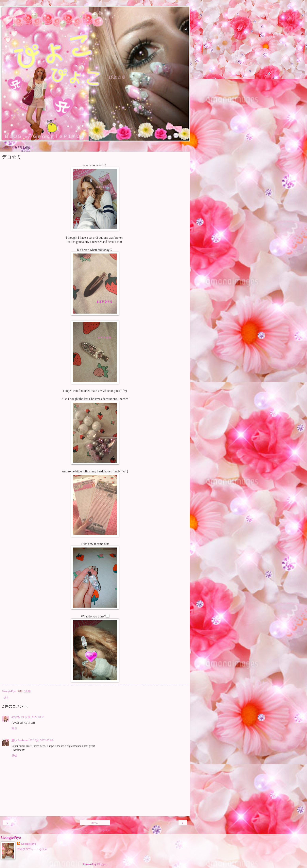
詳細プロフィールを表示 (32, 849)
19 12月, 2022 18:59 (33, 717)
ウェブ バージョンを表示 (95, 830)
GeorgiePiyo (28, 844)
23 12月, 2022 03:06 (41, 740)
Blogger (102, 864)
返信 (14, 728)
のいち (16, 717)
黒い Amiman (20, 740)
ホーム (95, 823)
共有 (6, 698)
